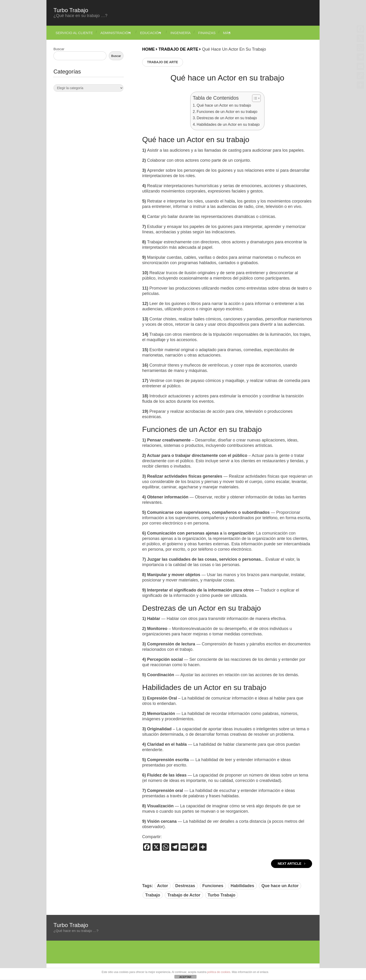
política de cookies (219, 972)
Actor (163, 886)
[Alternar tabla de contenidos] (254, 98)
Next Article (292, 864)
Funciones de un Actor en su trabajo (227, 112)
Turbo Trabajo (71, 10)
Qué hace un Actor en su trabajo (224, 105)
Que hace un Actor (280, 886)
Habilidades (242, 886)
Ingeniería (188, 33)
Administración (116, 33)
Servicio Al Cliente (72, 33)
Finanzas (217, 33)
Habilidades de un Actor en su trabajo (228, 124)
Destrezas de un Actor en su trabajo (227, 118)
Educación (155, 33)
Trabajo (153, 895)
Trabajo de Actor (184, 895)
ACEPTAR (185, 977)
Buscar (59, 49)
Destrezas (185, 886)
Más (239, 33)
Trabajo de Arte (163, 62)
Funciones (213, 886)
